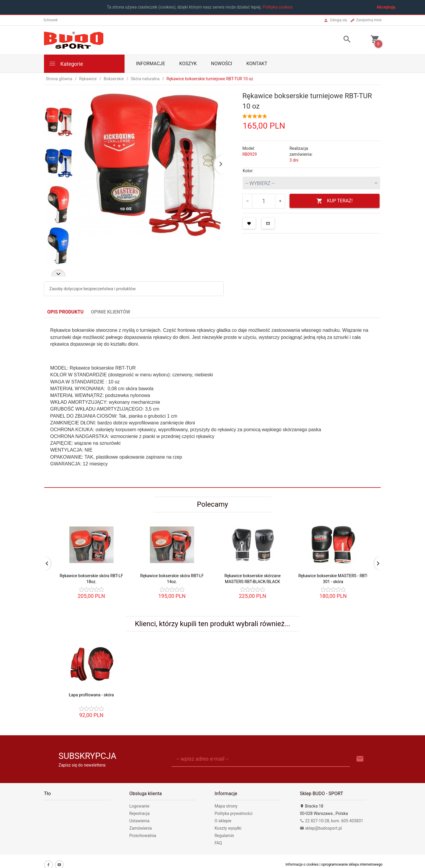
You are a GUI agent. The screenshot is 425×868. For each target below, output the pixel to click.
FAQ (218, 843)
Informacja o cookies (302, 864)
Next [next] (58, 273)
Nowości (222, 64)
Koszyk (188, 64)
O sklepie (223, 821)
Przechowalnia (143, 836)
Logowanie (139, 806)
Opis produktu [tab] (65, 312)
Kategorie (66, 64)
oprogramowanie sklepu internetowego (352, 864)
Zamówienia (140, 828)
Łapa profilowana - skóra (91, 695)
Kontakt (257, 64)
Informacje (151, 64)
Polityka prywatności (234, 813)
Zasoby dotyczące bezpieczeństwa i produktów (93, 289)
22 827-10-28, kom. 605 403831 (332, 821)
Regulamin (224, 836)
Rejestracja (139, 813)
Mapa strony (226, 806)
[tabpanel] (212, 403)
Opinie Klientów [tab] (111, 312)
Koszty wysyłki (228, 828)
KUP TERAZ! (335, 201)
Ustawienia (139, 821)
